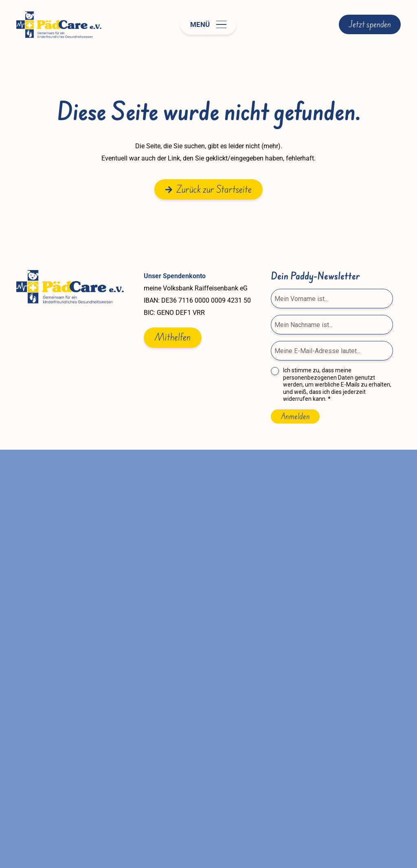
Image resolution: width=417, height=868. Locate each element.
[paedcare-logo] (59, 25)
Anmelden (295, 416)
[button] (208, 24)
